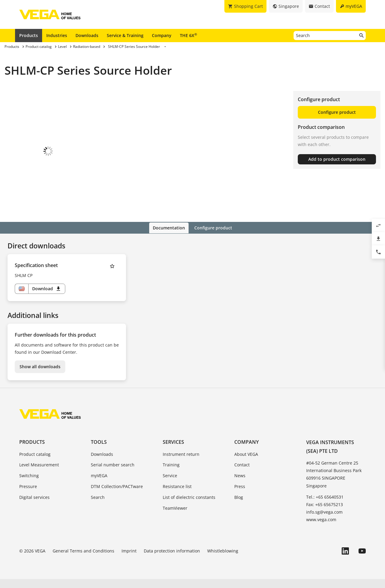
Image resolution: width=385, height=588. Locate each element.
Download (47, 298)
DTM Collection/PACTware (117, 495)
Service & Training (125, 35)
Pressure (28, 495)
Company (162, 35)
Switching (29, 485)
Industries (57, 35)
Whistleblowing (223, 560)
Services (173, 451)
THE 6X (188, 35)
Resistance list (177, 495)
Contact (242, 474)
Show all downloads (40, 376)
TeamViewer (175, 517)
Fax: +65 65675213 (325, 513)
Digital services (34, 506)
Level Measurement (39, 474)
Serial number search (113, 474)
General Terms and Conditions (83, 560)
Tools (99, 451)
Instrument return (181, 463)
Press (240, 495)
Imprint (129, 560)
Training (171, 474)
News (240, 485)
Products (29, 35)
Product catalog (35, 463)
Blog (239, 506)
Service (170, 485)
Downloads (87, 35)
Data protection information (172, 560)
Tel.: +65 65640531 (325, 506)
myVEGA (99, 485)
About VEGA (246, 463)
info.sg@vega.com (324, 521)
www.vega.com (321, 529)
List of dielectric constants (189, 506)
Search (98, 506)
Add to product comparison (337, 159)
